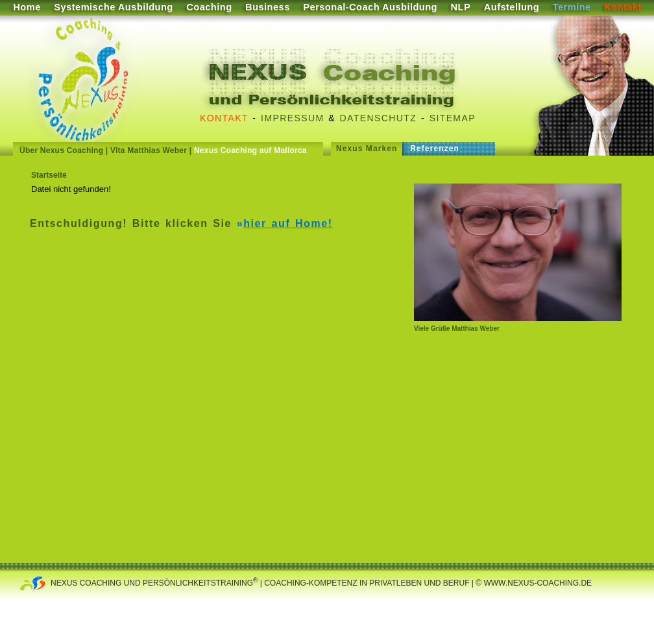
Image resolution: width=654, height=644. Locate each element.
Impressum (292, 118)
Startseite (49, 175)
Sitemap (453, 118)
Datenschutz (379, 118)
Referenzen (435, 149)
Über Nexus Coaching (61, 150)
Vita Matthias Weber (149, 150)
